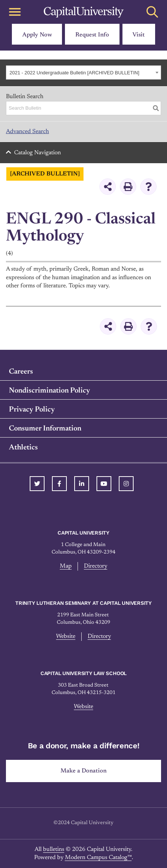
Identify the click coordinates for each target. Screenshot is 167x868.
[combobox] (83, 72)
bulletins (54, 849)
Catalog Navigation (37, 153)
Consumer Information (45, 429)
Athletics (23, 448)
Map (66, 566)
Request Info (92, 35)
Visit (139, 35)
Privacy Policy (32, 410)
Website (66, 636)
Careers (21, 372)
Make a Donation (83, 771)
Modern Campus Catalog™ (98, 858)
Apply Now (37, 35)
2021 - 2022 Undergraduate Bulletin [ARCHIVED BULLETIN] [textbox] (75, 73)
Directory (96, 566)
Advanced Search (27, 132)
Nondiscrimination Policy (50, 391)
